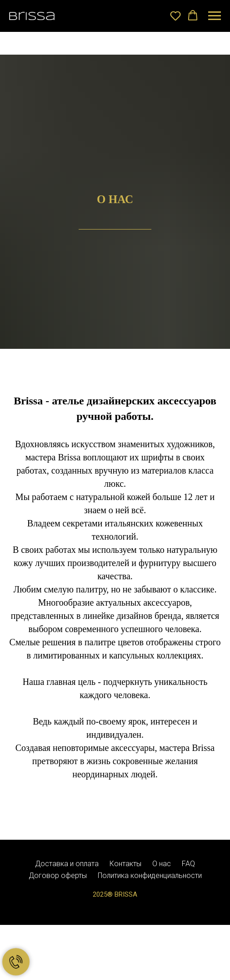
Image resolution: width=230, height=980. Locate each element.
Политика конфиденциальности (150, 875)
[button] (175, 15)
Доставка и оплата (67, 864)
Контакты (125, 864)
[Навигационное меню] (215, 16)
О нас (162, 864)
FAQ (188, 864)
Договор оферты (58, 875)
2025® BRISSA (115, 894)
